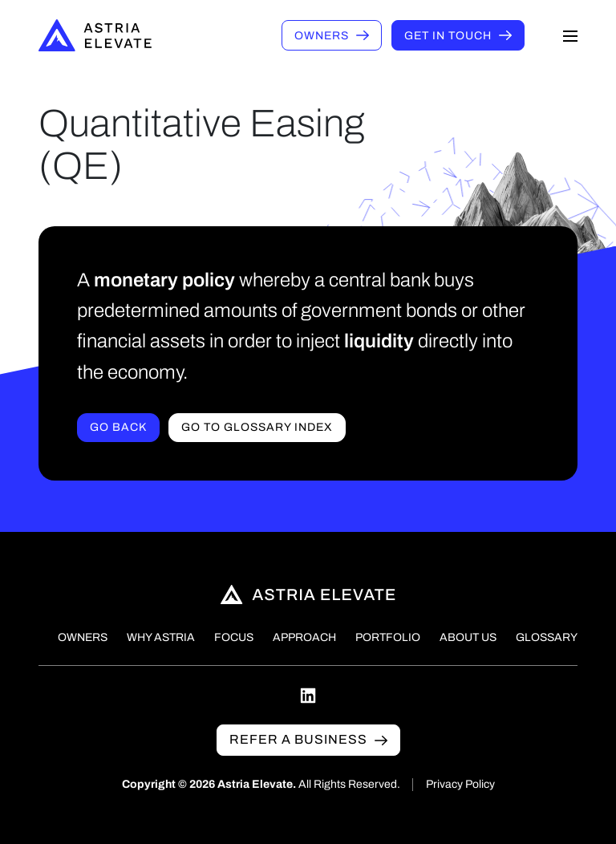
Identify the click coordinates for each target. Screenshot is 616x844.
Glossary (547, 637)
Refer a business (298, 739)
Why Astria (161, 637)
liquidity (379, 341)
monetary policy (164, 280)
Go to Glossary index (257, 427)
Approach (304, 637)
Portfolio (388, 637)
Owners (322, 36)
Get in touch (448, 36)
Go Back (118, 427)
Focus (234, 637)
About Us (468, 637)
